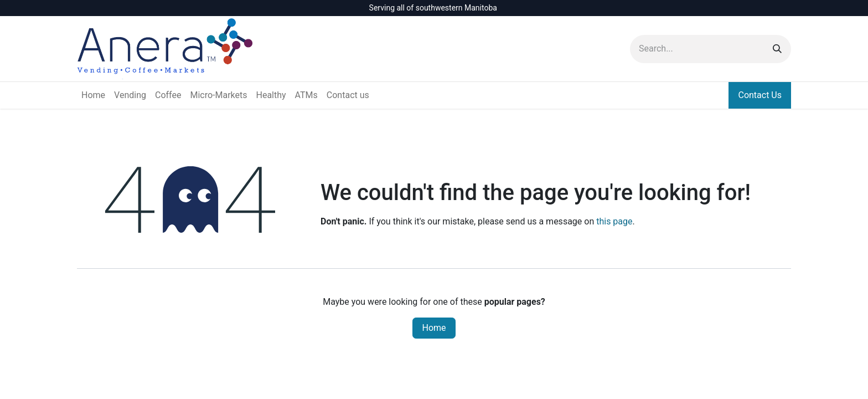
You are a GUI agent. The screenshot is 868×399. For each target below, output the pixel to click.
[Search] (777, 49)
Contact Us (760, 95)
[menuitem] (93, 95)
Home (434, 328)
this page (614, 221)
